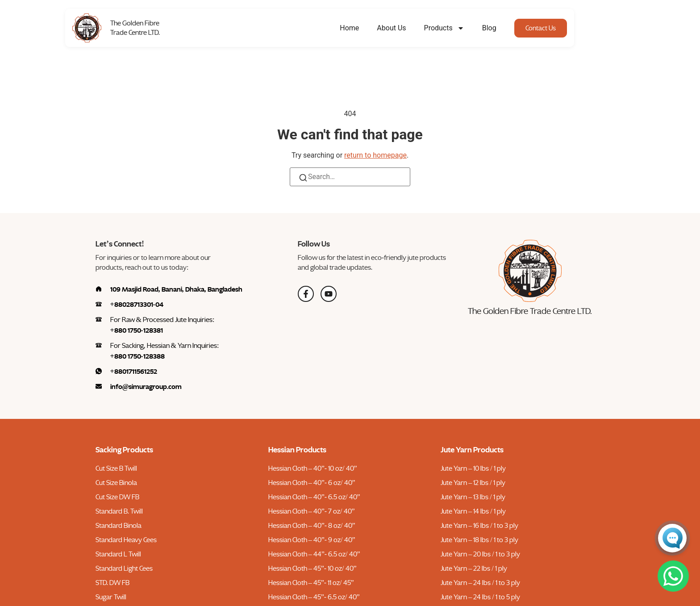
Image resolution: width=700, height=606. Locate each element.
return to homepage (375, 155)
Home (380, 28)
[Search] (303, 179)
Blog (520, 28)
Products (475, 28)
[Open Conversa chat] (672, 538)
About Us (422, 28)
